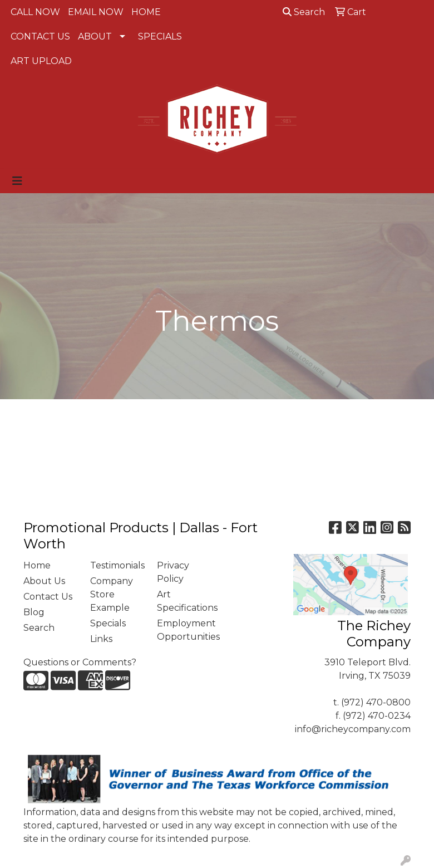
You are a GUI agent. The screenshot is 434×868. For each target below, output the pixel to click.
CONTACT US (40, 36)
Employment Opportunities (184, 630)
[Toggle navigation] (17, 181)
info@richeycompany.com (353, 729)
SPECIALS (160, 36)
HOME (146, 12)
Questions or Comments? (80, 662)
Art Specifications (184, 601)
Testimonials (117, 565)
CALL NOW (35, 12)
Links (101, 639)
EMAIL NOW (96, 12)
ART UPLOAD (41, 61)
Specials (108, 623)
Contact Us (48, 597)
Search (304, 12)
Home (37, 565)
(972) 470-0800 (376, 702)
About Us (44, 581)
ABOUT (95, 36)
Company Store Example (112, 594)
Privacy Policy (173, 572)
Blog (34, 612)
